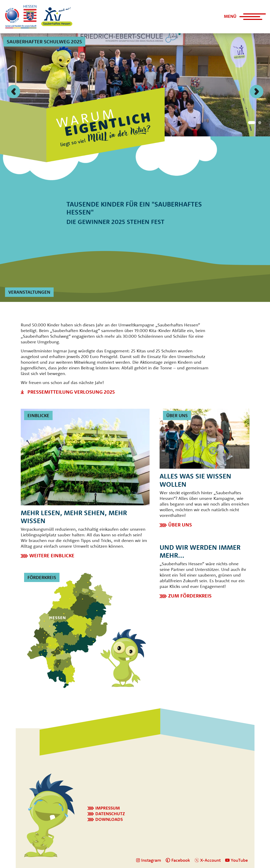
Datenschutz (110, 814)
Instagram (149, 860)
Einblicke (38, 415)
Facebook (178, 860)
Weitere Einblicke (52, 555)
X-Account (208, 860)
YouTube (236, 860)
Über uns (177, 415)
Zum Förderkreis (190, 596)
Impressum (108, 808)
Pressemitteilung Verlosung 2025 (71, 392)
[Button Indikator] (251, 122)
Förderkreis (42, 577)
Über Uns (180, 525)
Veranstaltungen (29, 292)
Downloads (109, 819)
